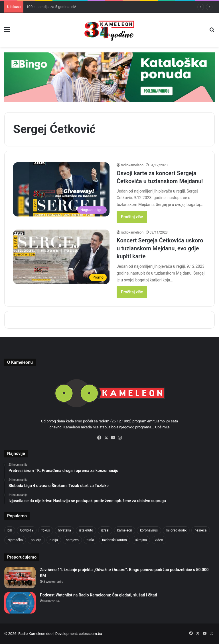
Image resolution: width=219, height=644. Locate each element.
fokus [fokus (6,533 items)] (46, 530)
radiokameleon (132, 165)
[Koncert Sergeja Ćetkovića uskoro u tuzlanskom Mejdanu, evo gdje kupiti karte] (61, 257)
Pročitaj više (132, 217)
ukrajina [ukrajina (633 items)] (141, 540)
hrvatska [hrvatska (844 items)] (64, 530)
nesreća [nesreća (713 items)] (200, 530)
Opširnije (162, 427)
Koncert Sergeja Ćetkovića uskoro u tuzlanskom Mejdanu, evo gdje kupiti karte (160, 248)
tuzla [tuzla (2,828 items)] (90, 540)
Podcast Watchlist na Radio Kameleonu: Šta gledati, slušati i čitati (99, 595)
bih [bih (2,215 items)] (10, 530)
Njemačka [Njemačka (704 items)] (15, 540)
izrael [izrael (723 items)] (105, 530)
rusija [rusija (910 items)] (54, 540)
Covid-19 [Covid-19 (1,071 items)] (27, 530)
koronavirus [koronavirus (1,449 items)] (149, 530)
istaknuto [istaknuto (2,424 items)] (86, 530)
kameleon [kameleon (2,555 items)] (125, 530)
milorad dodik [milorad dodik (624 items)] (176, 530)
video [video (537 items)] (159, 540)
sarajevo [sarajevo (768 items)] (72, 540)
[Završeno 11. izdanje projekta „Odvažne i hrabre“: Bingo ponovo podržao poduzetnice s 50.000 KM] (20, 577)
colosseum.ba (90, 634)
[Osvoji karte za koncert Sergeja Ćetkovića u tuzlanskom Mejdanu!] (61, 190)
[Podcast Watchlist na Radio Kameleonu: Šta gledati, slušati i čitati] (20, 603)
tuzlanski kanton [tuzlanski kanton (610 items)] (114, 540)
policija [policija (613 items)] (36, 540)
